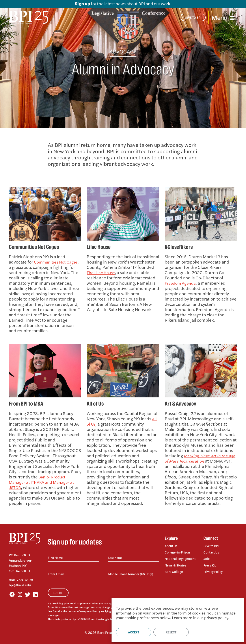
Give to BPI (212, 546)
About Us (172, 546)
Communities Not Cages (39, 264)
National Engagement (175, 559)
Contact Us (212, 551)
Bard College (175, 572)
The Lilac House (102, 272)
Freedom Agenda (182, 283)
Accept (134, 632)
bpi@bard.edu (20, 585)
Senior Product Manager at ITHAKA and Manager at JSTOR (43, 482)
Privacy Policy (214, 568)
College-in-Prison (179, 551)
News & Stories (176, 567)
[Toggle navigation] (223, 17)
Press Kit (210, 563)
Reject (171, 632)
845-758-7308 (21, 580)
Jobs (207, 557)
